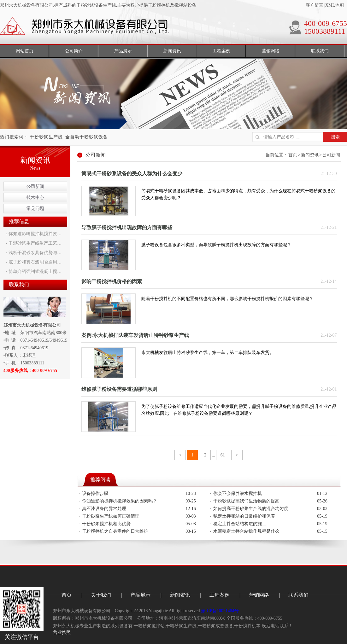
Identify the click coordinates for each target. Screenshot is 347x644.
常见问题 (35, 209)
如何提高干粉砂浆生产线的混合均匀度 (251, 509)
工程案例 (220, 595)
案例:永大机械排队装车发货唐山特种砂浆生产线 (135, 335)
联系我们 (298, 595)
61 (223, 455)
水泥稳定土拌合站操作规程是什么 (246, 531)
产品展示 (140, 595)
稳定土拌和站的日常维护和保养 (244, 516)
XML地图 (335, 5)
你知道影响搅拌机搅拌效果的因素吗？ (120, 501)
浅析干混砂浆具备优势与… (35, 253)
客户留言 (315, 5)
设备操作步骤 (95, 493)
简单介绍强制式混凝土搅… (35, 272)
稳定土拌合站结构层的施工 (240, 524)
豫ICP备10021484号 (220, 611)
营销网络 (259, 595)
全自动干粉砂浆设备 (87, 137)
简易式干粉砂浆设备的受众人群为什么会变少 (132, 174)
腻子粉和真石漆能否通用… (35, 262)
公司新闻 (35, 186)
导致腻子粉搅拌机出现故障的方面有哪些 (127, 227)
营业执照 (62, 632)
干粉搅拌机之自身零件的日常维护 (115, 531)
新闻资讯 (310, 155)
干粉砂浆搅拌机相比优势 (106, 524)
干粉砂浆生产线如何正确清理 (111, 516)
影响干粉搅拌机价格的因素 (112, 281)
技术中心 (35, 197)
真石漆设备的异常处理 (104, 509)
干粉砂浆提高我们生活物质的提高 (246, 501)
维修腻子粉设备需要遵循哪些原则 (119, 389)
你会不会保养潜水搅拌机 (238, 493)
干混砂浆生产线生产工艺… (35, 243)
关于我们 (101, 595)
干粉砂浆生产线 (46, 137)
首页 (293, 155)
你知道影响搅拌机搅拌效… (35, 234)
